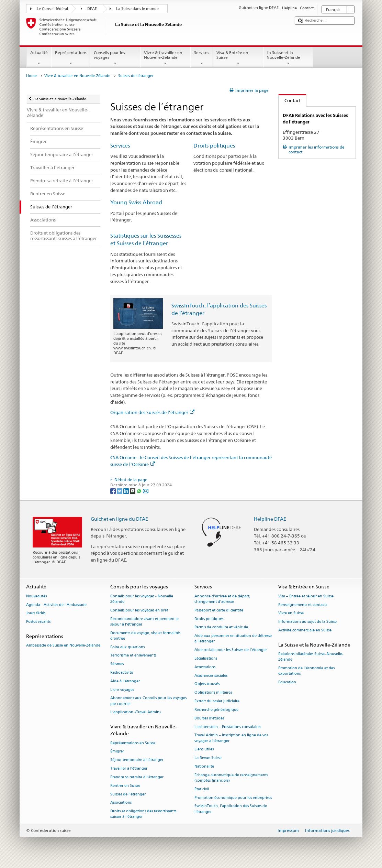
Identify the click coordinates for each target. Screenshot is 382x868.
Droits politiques (214, 146)
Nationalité (204, 766)
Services (201, 58)
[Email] (146, 491)
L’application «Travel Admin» (136, 712)
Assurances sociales (211, 676)
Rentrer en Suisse (125, 786)
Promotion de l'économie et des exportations (306, 671)
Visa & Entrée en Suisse (238, 58)
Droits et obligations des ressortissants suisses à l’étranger (143, 814)
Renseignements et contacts (303, 605)
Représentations (71, 58)
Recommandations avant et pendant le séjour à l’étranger (144, 622)
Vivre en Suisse (291, 613)
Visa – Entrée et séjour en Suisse (306, 596)
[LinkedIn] (127, 491)
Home (31, 76)
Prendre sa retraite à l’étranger (137, 777)
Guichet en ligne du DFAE (119, 519)
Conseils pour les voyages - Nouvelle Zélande (142, 599)
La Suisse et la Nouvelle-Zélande (288, 58)
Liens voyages (122, 690)
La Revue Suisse (208, 758)
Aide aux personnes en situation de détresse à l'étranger (233, 639)
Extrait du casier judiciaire (217, 701)
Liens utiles (204, 750)
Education (287, 682)
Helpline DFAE (270, 519)
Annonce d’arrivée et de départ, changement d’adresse (222, 599)
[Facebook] (114, 491)
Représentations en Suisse (133, 743)
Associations (121, 803)
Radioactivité (122, 672)
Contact (290, 100)
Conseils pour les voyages (115, 58)
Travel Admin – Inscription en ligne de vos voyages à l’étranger (231, 738)
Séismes (117, 664)
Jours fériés (36, 613)
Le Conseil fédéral (52, 9)
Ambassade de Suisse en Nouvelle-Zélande (63, 646)
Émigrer (117, 752)
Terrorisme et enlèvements (133, 656)
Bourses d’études (209, 718)
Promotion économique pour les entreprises (233, 798)
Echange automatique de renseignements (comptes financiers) (231, 778)
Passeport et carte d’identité (219, 610)
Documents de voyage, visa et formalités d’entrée (145, 636)
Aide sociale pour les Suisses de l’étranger (231, 650)
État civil (202, 789)
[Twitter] (120, 491)
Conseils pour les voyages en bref (139, 610)
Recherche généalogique (216, 710)
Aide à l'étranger (125, 681)
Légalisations (206, 658)
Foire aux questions (127, 647)
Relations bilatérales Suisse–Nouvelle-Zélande (311, 657)
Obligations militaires (213, 693)
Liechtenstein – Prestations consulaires (228, 727)
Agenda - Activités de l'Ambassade (56, 605)
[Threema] (133, 491)
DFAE (92, 9)
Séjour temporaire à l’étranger (137, 760)
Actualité (39, 58)
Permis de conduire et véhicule (221, 627)
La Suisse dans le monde (137, 9)
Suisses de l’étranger (128, 794)
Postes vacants (38, 622)
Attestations (205, 667)
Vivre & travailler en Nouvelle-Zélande (165, 58)
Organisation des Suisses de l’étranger (152, 412)
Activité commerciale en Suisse (305, 630)
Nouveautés (36, 596)
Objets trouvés (207, 684)
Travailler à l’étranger (129, 769)
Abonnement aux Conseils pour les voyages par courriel (148, 701)
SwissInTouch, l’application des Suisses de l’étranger (231, 809)
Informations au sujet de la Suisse (307, 622)
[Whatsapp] (140, 491)
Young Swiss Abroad (136, 202)
